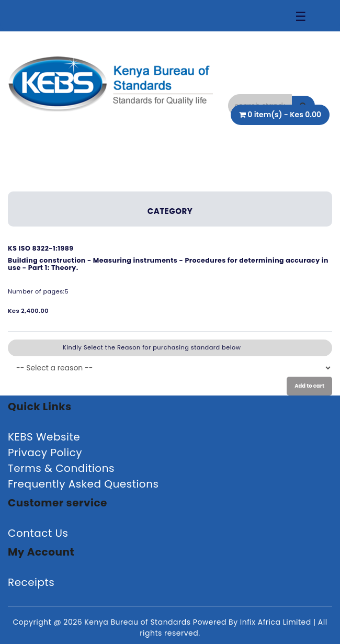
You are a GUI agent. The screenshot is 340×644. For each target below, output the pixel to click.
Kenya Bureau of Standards (138, 622)
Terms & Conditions (61, 468)
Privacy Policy (45, 453)
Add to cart (309, 386)
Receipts (31, 582)
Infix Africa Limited (277, 622)
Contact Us (38, 533)
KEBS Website (44, 437)
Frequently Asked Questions (83, 484)
